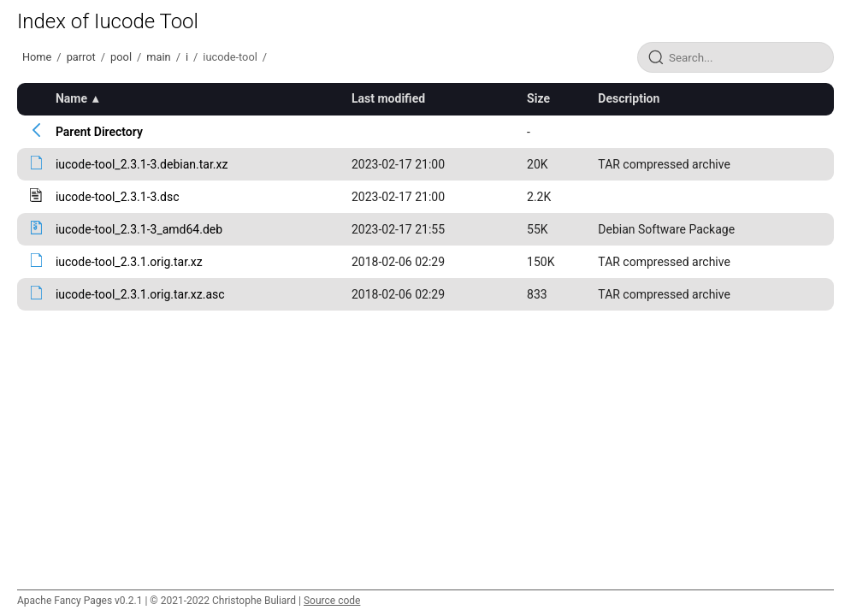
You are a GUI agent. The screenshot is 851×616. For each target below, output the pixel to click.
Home (37, 57)
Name (71, 98)
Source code (332, 601)
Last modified (388, 98)
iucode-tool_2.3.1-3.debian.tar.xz (142, 164)
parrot (81, 57)
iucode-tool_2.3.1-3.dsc (118, 197)
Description (629, 98)
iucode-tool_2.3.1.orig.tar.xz (129, 262)
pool (121, 57)
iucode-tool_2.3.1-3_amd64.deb (139, 229)
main (158, 57)
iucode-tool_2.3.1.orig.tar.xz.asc (140, 294)
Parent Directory (99, 132)
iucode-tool (230, 57)
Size (538, 98)
